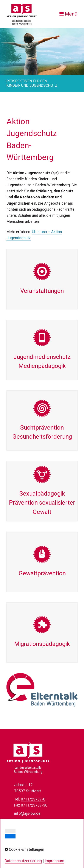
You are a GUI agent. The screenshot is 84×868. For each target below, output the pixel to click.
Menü (71, 14)
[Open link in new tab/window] (42, 690)
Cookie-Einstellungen (32, 846)
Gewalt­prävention (42, 562)
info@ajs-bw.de (27, 813)
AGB (18, 852)
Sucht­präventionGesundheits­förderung (42, 421)
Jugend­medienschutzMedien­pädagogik (42, 350)
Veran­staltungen (42, 279)
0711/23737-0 (33, 799)
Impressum (24, 834)
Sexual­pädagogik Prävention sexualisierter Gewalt (42, 491)
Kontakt (21, 828)
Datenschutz (25, 840)
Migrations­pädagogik (42, 633)
